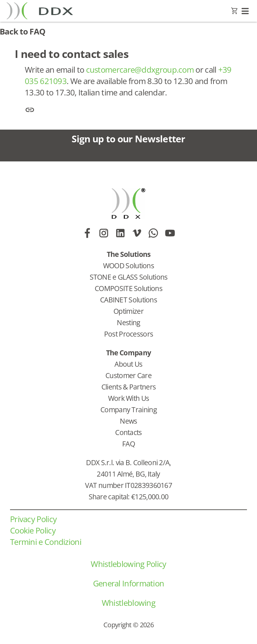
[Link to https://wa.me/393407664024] (153, 233)
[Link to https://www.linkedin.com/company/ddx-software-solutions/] (120, 233)
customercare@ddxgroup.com (140, 69)
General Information (129, 583)
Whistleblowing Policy (128, 564)
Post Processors (129, 334)
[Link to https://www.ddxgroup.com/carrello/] (234, 11)
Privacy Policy (33, 519)
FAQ (128, 444)
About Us (128, 364)
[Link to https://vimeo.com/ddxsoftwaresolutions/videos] (137, 233)
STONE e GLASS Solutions (129, 277)
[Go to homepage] (45, 11)
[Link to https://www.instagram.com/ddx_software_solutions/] (104, 233)
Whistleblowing (128, 603)
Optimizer (128, 311)
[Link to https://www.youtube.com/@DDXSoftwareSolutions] (170, 233)
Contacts (128, 432)
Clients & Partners (128, 387)
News (128, 421)
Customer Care (128, 375)
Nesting (128, 323)
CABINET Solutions (128, 300)
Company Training (128, 410)
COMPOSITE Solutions (128, 288)
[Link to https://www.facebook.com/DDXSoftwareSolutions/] (87, 233)
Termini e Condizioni (46, 542)
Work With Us (129, 398)
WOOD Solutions (128, 266)
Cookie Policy (33, 530)
